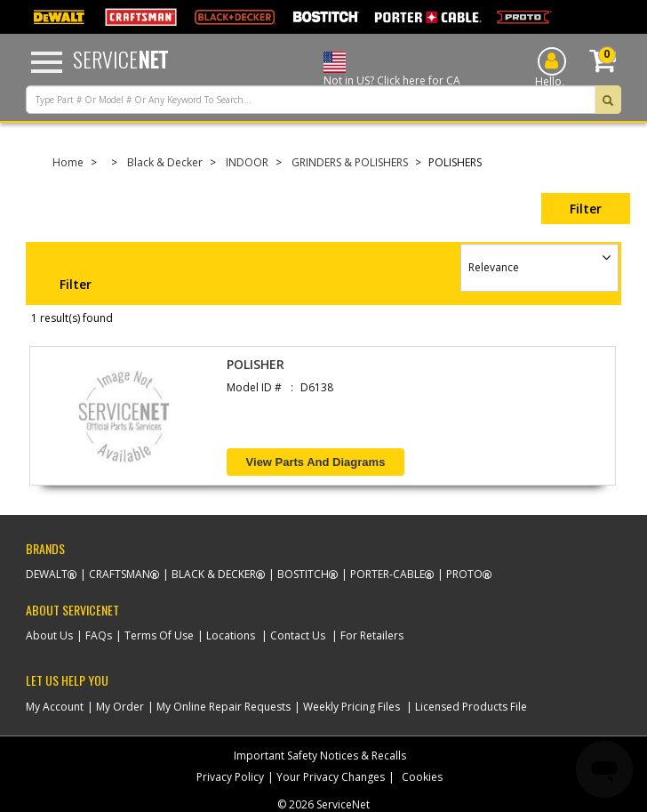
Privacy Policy (230, 777)
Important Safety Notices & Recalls (320, 756)
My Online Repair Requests (224, 707)
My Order (120, 707)
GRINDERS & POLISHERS (350, 162)
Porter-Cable (387, 574)
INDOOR (247, 162)
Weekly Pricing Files (351, 707)
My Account (55, 707)
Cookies (422, 777)
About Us (49, 635)
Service (120, 59)
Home (68, 162)
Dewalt (47, 574)
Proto (464, 574)
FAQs (99, 635)
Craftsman (120, 574)
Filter (586, 209)
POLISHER (256, 364)
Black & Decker (165, 162)
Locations (231, 635)
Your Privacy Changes (331, 777)
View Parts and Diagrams (316, 462)
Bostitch (303, 574)
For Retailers (372, 635)
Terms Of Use (159, 635)
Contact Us (298, 635)
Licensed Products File (471, 707)
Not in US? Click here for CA (392, 80)
